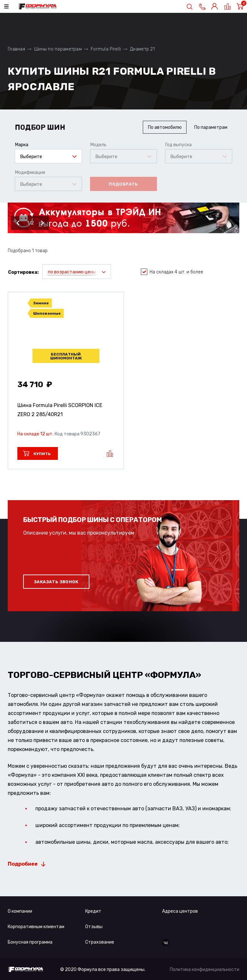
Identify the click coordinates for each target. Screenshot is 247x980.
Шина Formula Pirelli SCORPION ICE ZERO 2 (60, 410)
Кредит (93, 911)
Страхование (100, 942)
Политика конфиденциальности (205, 970)
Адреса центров (180, 911)
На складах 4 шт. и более (172, 272)
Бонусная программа (30, 942)
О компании (20, 911)
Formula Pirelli (106, 49)
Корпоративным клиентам (36, 927)
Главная (16, 49)
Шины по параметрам (58, 49)
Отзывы (94, 927)
